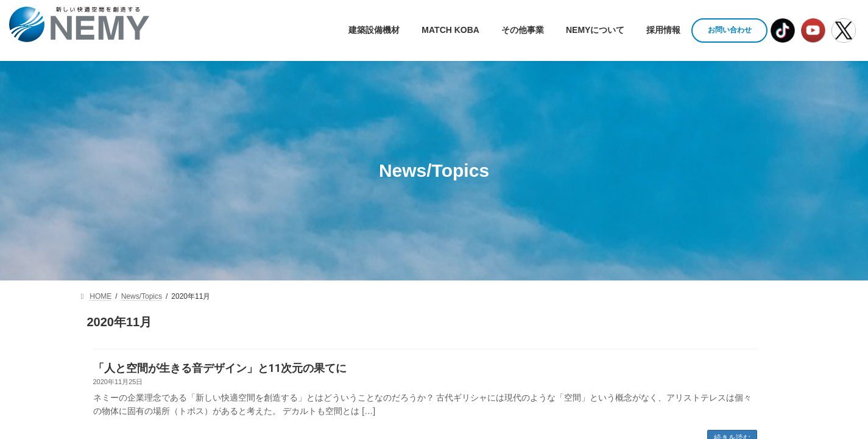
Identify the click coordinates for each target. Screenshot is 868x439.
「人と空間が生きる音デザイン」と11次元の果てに (220, 368)
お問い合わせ (730, 30)
